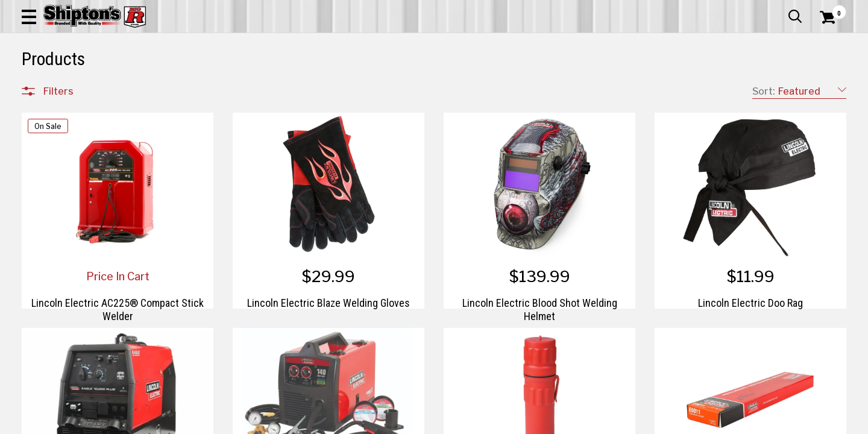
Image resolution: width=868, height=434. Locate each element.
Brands (58, 331)
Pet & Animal (674, 88)
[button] (475, 43)
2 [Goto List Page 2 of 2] (575, 422)
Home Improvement (490, 88)
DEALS (824, 88)
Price (54, 356)
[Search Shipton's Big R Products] (393, 43)
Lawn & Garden (592, 88)
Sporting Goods (760, 88)
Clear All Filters (49, 128)
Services (830, 9)
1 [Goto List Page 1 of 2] (557, 422)
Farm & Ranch (310, 88)
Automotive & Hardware (207, 88)
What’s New (779, 9)
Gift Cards (726, 9)
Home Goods (392, 88)
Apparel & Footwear (86, 88)
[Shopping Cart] (826, 43)
